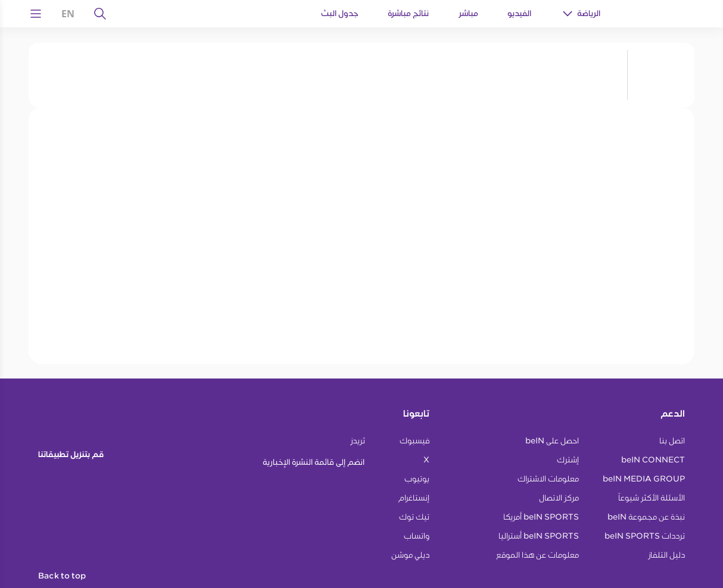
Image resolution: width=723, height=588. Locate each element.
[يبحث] (100, 14)
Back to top (62, 576)
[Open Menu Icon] (36, 14)
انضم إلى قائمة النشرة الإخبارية (314, 462)
